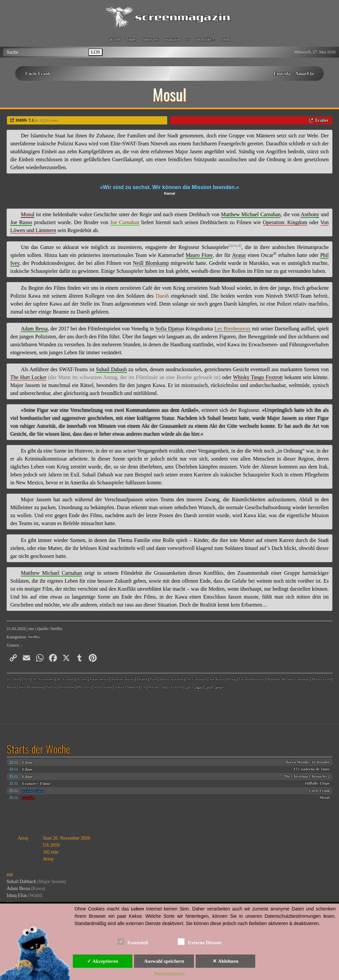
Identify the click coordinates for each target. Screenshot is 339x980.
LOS (96, 52)
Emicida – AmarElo (294, 73)
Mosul (325, 798)
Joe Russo (217, 679)
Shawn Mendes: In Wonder (307, 762)
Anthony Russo (122, 679)
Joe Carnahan (196, 679)
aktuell (115, 39)
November (67, 687)
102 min (13, 679)
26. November (43, 679)
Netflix (28, 798)
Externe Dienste (200, 941)
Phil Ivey (84, 687)
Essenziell (133, 941)
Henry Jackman (171, 679)
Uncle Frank (38, 73)
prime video (33, 791)
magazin (172, 39)
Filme (27, 762)
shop (226, 39)
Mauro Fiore (321, 679)
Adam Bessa (99, 679)
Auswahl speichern (164, 961)
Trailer (322, 120)
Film (153, 679)
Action (81, 679)
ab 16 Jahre (65, 679)
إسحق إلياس (214, 687)
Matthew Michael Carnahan (288, 679)
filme (131, 39)
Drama (142, 679)
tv (188, 39)
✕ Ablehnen (225, 961)
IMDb (21, 120)
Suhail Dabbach (126, 687)
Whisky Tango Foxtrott (165, 687)
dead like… (206, 39)
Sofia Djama (103, 687)
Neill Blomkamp (31, 687)
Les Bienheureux (251, 679)
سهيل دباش (194, 687)
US (143, 687)
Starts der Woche (38, 749)
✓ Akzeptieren (103, 961)
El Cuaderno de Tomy (312, 769)
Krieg (232, 679)
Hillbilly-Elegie (317, 784)
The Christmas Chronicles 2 (307, 777)
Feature (29, 784)
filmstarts (150, 39)
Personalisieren (169, 974)
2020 (25, 679)
